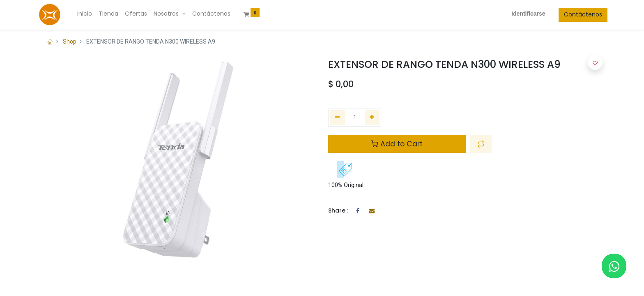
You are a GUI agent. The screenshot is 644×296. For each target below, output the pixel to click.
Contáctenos (579, 14)
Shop (70, 42)
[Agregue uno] (372, 118)
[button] (481, 144)
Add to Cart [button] (397, 144)
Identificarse (524, 14)
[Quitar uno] (337, 118)
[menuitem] (89, 14)
